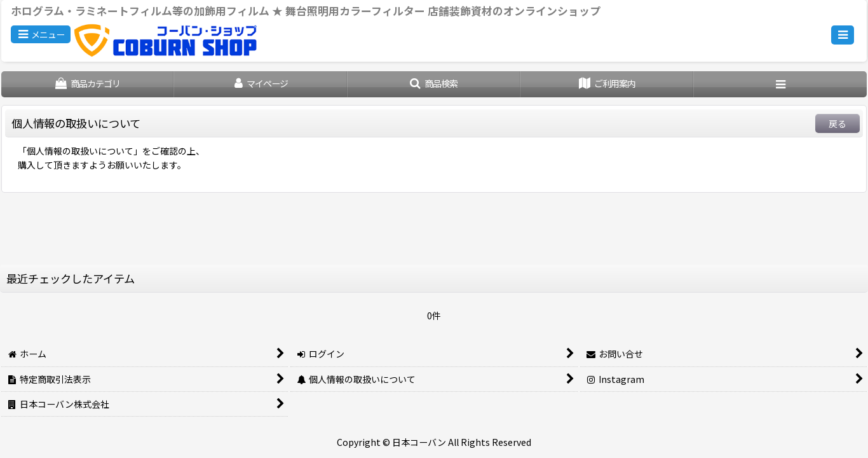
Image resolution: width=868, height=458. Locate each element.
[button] (41, 34)
